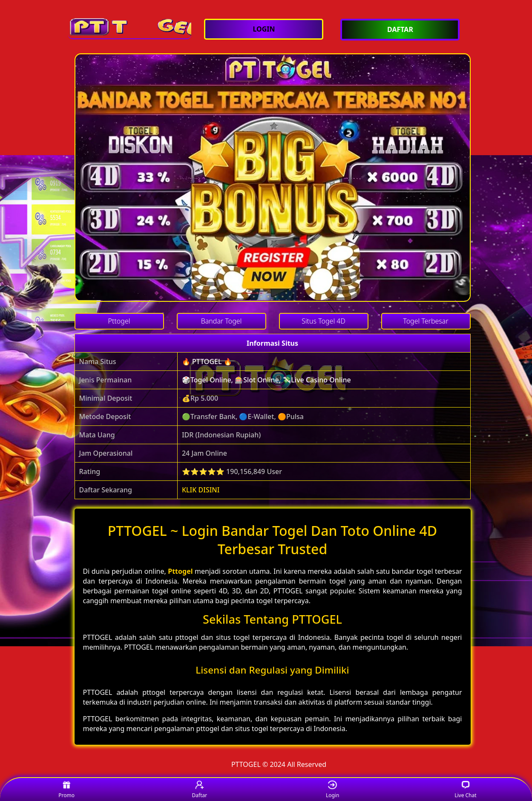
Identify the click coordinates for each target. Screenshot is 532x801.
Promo (66, 790)
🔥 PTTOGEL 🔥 (207, 361)
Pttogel (180, 571)
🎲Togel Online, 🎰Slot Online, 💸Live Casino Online (266, 380)
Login (332, 790)
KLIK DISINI (201, 490)
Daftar (200, 790)
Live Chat (465, 790)
